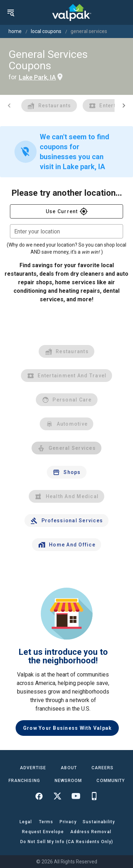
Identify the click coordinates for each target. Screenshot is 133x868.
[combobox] (66, 231)
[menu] (11, 12)
